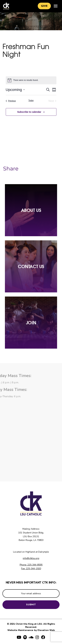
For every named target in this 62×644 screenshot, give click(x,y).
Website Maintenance (21, 630)
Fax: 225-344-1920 (31, 569)
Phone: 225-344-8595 (31, 565)
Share (11, 169)
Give (44, 6)
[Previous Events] (11, 101)
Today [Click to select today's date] (31, 101)
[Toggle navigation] (56, 6)
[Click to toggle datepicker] (15, 90)
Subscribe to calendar (29, 112)
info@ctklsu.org (31, 558)
